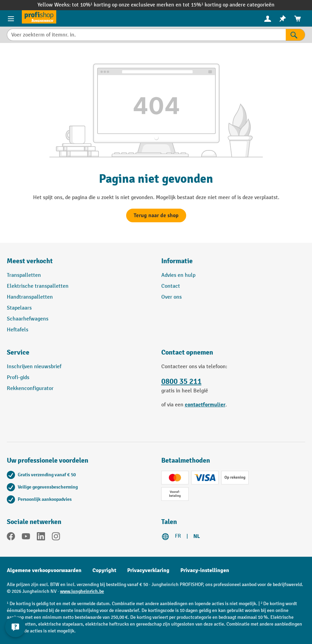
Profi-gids (18, 378)
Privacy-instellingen (205, 570)
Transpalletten (24, 275)
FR (178, 536)
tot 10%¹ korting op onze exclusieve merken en (127, 5)
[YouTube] (26, 538)
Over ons (172, 297)
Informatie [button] (177, 261)
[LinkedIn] (41, 538)
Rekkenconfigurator (30, 388)
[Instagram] (56, 538)
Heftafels (18, 330)
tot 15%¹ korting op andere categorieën (229, 5)
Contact (171, 286)
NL (197, 536)
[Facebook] (11, 538)
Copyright (104, 570)
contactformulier (205, 405)
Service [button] (18, 352)
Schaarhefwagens (28, 319)
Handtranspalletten (30, 297)
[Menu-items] (11, 18)
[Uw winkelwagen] (298, 19)
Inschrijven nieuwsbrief (34, 367)
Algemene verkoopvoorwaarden (44, 570)
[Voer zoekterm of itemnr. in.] (146, 35)
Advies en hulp (178, 275)
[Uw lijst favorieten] (283, 19)
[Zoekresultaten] (295, 35)
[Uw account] (268, 18)
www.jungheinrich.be (82, 591)
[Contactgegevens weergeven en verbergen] (15, 627)
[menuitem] (268, 19)
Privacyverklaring (148, 570)
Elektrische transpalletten (38, 286)
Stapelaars (19, 308)
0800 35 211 (181, 381)
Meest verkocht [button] (30, 261)
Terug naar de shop (156, 215)
